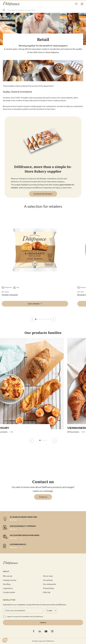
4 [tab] (42, 319)
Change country (10, 580)
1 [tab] (36, 319)
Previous (33, 319)
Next (53, 319)
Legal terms (8, 588)
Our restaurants (49, 584)
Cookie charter (9, 592)
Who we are (8, 576)
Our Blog (7, 584)
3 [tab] (40, 319)
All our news (48, 576)
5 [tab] (44, 319)
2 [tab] (38, 319)
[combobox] (43, 10)
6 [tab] (46, 319)
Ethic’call (47, 592)
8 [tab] (50, 319)
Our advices (48, 580)
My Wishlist (76, 4)
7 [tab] (48, 319)
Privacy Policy (49, 588)
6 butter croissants (10, 295)
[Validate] (43, 623)
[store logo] (11, 4)
